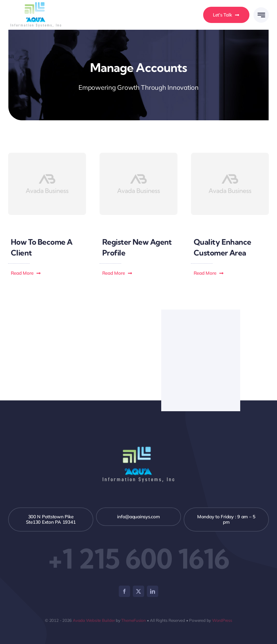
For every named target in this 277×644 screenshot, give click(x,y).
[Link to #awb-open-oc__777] (261, 15)
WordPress (222, 620)
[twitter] (138, 591)
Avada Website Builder (94, 620)
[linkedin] (153, 591)
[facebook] (124, 591)
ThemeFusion (133, 620)
